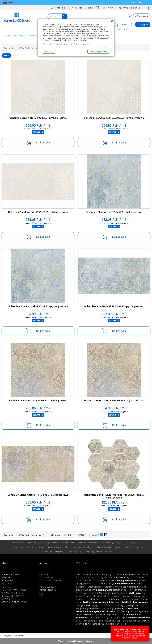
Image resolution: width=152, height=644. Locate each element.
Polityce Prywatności (82, 44)
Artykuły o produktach (15, 602)
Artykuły (6, 599)
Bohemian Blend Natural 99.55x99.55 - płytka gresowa (114, 400)
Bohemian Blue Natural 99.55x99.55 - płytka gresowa (38, 306)
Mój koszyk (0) (142, 16)
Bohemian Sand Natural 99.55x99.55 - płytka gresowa (114, 118)
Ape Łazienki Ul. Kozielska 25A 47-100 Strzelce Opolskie (50, 577)
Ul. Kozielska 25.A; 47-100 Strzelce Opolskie (73, 8)
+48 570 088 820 (108, 8)
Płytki (23, 36)
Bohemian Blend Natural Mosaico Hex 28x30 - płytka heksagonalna (114, 496)
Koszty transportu (12, 593)
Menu (11, 3)
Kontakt (6, 587)
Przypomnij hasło (123, 29)
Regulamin (8, 584)
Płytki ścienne (36, 36)
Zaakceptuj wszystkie (98, 52)
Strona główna (10, 36)
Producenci (8, 581)
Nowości (6, 577)
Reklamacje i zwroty (13, 596)
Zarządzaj (49, 52)
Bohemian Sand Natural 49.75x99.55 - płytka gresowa (38, 212)
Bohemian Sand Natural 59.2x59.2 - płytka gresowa (38, 118)
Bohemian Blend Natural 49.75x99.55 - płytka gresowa (38, 495)
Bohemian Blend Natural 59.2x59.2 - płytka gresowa (38, 400)
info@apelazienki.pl (132, 8)
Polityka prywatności (14, 590)
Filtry (7, 55)
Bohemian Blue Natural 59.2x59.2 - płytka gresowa (114, 212)
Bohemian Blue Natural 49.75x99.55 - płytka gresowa (114, 306)
